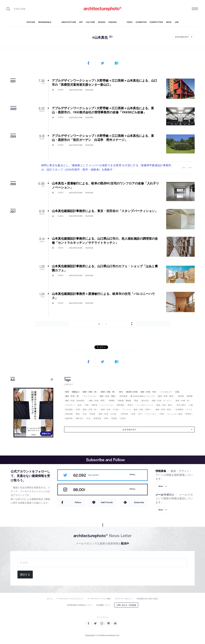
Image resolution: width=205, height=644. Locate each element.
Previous (184, 168)
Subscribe (139, 502)
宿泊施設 (69, 409)
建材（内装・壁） (109, 392)
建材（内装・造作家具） (76, 401)
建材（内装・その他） (108, 414)
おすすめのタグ (182, 37)
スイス (189, 409)
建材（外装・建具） (167, 396)
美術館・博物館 (125, 401)
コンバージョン (107, 405)
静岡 (106, 418)
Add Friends (107, 502)
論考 (80, 405)
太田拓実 (124, 414)
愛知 (78, 414)
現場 (133, 414)
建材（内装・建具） (165, 405)
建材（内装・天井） (149, 392)
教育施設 (121, 405)
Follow (132, 474)
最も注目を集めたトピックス (143, 396)
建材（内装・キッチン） (162, 401)
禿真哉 (114, 418)
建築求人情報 (132, 392)
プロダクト (70, 405)
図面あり (76, 392)
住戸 (140, 414)
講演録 (181, 396)
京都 (78, 409)
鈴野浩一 (189, 414)
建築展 (190, 396)
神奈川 (131, 405)
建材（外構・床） (183, 401)
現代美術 (124, 396)
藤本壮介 (80, 418)
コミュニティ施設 (175, 414)
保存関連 (69, 414)
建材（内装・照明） (98, 401)
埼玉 (89, 418)
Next (190, 168)
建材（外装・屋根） (108, 396)
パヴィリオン (151, 414)
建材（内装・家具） (164, 409)
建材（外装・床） (90, 409)
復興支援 (97, 418)
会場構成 (180, 409)
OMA (162, 414)
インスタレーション (145, 405)
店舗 (177, 392)
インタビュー (166, 392)
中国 (87, 405)
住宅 (67, 392)
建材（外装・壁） (73, 396)
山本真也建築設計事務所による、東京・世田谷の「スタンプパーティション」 (105, 211)
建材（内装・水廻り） (143, 409)
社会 (85, 414)
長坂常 (93, 414)
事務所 (112, 401)
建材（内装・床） (90, 392)
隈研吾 (95, 405)
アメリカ (127, 409)
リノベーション (90, 396)
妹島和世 (69, 418)
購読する (25, 575)
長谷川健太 (181, 405)
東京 (121, 392)
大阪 (191, 405)
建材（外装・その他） (111, 409)
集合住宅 (145, 401)
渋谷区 (123, 418)
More (161, 486)
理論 (136, 401)
